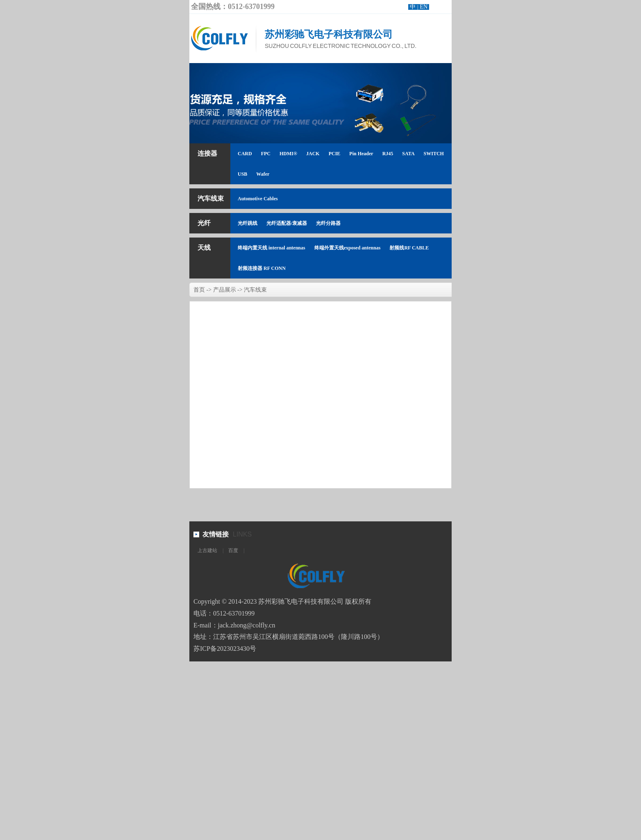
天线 (204, 248)
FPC (266, 154)
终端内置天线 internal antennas (272, 248)
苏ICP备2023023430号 (225, 649)
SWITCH (434, 154)
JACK (313, 154)
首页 (199, 290)
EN (424, 7)
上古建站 (207, 550)
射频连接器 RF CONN (262, 268)
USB (242, 174)
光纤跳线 (248, 223)
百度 (233, 550)
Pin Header (361, 154)
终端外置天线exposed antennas (348, 248)
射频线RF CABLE (409, 248)
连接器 (207, 153)
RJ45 (388, 154)
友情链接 (216, 534)
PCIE (335, 154)
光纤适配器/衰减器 (287, 223)
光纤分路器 (328, 223)
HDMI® (288, 154)
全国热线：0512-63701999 (233, 7)
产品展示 (225, 290)
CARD (245, 154)
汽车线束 (211, 198)
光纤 (204, 223)
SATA (408, 154)
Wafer (263, 174)
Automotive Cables (258, 199)
